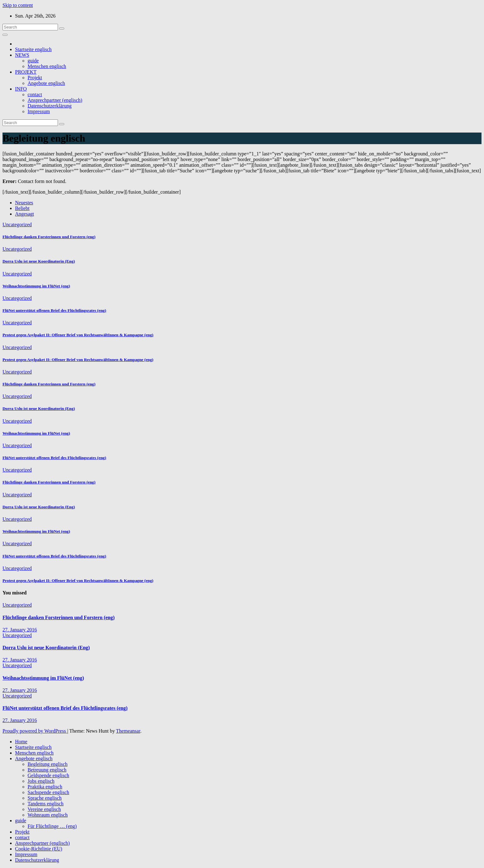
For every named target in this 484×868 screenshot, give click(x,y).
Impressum (39, 111)
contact (35, 94)
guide (33, 61)
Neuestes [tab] (24, 203)
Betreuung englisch (47, 770)
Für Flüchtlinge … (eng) (52, 826)
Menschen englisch (47, 66)
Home (21, 742)
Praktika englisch (45, 787)
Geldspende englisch (48, 775)
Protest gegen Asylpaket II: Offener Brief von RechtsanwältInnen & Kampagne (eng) (78, 335)
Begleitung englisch (48, 764)
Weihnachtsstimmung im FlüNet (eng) (36, 286)
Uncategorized (17, 225)
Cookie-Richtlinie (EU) (39, 849)
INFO (21, 89)
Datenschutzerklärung (49, 106)
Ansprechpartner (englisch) (55, 100)
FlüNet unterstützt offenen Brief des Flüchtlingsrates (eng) (54, 310)
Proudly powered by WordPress (35, 731)
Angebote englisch (46, 83)
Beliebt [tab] (22, 208)
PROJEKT (26, 72)
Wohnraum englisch (48, 815)
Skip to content (18, 5)
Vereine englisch (44, 809)
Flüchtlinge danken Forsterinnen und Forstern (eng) (49, 237)
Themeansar (128, 731)
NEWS (22, 55)
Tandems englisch (46, 804)
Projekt (35, 78)
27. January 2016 (20, 630)
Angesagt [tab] (24, 214)
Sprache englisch (45, 798)
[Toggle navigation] (5, 35)
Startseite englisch (33, 49)
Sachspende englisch (48, 792)
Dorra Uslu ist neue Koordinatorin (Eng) (39, 261)
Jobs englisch (41, 781)
